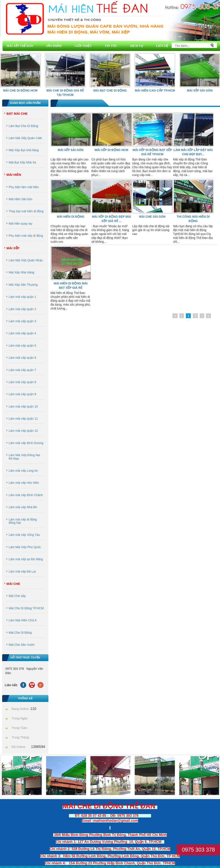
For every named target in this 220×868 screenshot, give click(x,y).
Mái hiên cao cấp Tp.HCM (155, 90)
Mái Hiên (14, 175)
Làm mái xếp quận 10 (23, 406)
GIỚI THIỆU (83, 46)
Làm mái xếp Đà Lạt (22, 571)
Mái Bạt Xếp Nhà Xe (22, 162)
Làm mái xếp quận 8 (22, 382)
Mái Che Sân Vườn (22, 645)
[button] (214, 70)
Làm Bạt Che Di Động (23, 126)
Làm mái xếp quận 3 (22, 321)
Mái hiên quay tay (21, 224)
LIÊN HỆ (162, 46)
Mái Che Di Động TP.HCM (26, 608)
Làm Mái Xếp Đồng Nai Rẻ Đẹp (24, 457)
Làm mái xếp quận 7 (22, 370)
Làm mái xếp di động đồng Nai (23, 521)
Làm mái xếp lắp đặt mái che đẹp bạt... (193, 152)
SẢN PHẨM (54, 46)
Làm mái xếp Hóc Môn (24, 483)
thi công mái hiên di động (193, 219)
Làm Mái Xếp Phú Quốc (25, 547)
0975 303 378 (198, 850)
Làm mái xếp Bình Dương (26, 443)
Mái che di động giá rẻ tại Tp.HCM (65, 93)
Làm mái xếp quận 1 (22, 297)
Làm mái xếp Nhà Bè (23, 507)
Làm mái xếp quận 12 (23, 431)
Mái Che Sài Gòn (152, 217)
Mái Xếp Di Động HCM (112, 150)
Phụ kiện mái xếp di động (26, 236)
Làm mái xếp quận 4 (22, 333)
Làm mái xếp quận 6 (22, 358)
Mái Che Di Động (20, 633)
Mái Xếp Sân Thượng (23, 285)
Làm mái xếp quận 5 (22, 346)
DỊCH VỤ (137, 46)
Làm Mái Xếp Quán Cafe (25, 138)
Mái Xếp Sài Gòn (200, 90)
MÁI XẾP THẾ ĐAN (20, 46)
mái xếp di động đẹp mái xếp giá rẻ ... (111, 219)
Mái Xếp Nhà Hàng (22, 272)
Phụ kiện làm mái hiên (24, 187)
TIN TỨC (111, 46)
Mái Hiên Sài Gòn (21, 199)
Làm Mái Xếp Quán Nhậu (26, 260)
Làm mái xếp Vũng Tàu (24, 535)
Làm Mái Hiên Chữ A (23, 620)
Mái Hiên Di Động (71, 217)
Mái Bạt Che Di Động (110, 90)
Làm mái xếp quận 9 (22, 394)
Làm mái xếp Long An (23, 471)
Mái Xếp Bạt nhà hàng (24, 150)
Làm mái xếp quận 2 (22, 309)
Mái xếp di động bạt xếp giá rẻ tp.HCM (152, 152)
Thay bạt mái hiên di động (26, 211)
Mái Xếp (13, 248)
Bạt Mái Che (17, 113)
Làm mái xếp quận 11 (23, 419)
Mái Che (13, 584)
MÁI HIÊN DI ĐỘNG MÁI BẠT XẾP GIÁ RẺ (71, 286)
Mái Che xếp (17, 596)
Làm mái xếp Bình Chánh (26, 495)
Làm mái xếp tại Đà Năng (26, 559)
